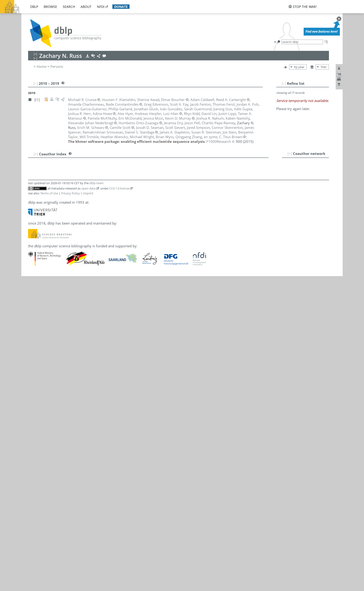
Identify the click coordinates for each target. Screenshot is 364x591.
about (86, 7)
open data (88, 188)
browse (50, 7)
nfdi (101, 7)
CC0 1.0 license (119, 188)
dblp (34, 7)
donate (121, 7)
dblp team (96, 183)
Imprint (88, 193)
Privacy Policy (70, 193)
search (69, 7)
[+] (290, 153)
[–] (284, 83)
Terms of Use (49, 193)
